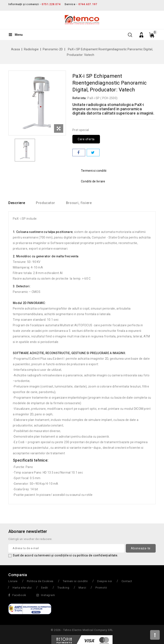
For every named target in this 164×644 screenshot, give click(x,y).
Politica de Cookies (40, 581)
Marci (82, 588)
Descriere (17, 203)
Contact (127, 581)
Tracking (63, 588)
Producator (46, 203)
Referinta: (80, 98)
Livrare (13, 581)
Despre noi (105, 581)
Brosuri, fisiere (80, 203)
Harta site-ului (22, 588)
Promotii (101, 588)
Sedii (45, 588)
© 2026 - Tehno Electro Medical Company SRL (82, 630)
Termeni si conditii (75, 581)
